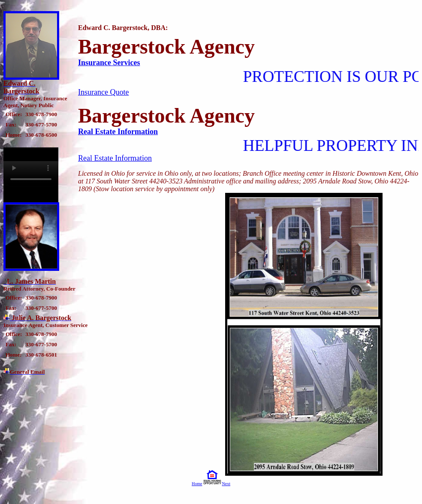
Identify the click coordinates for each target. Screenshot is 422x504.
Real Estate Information (118, 132)
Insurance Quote (103, 92)
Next (226, 484)
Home (197, 484)
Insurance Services (109, 63)
